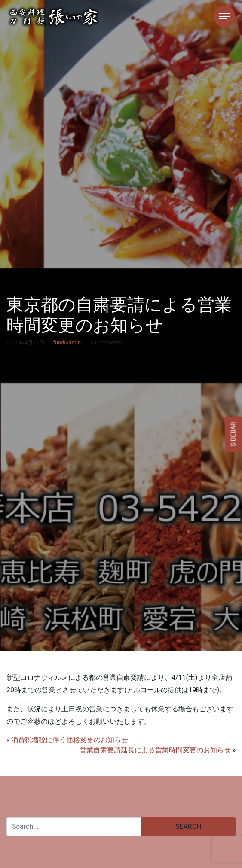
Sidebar (233, 434)
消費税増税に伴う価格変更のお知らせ (70, 740)
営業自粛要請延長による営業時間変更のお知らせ (155, 750)
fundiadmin (67, 343)
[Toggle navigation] (224, 16)
